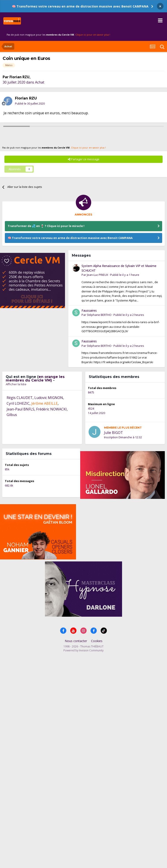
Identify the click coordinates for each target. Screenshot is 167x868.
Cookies (97, 641)
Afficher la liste (16, 384)
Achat (40, 82)
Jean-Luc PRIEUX (97, 275)
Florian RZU (19, 77)
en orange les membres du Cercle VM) (35, 379)
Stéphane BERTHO (99, 315)
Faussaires (89, 310)
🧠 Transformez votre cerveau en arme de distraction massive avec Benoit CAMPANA (80, 6)
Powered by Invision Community (83, 650)
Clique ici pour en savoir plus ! (93, 35)
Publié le (30, 103)
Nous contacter (76, 641)
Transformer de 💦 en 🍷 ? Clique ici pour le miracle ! (46, 226)
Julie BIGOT (113, 433)
